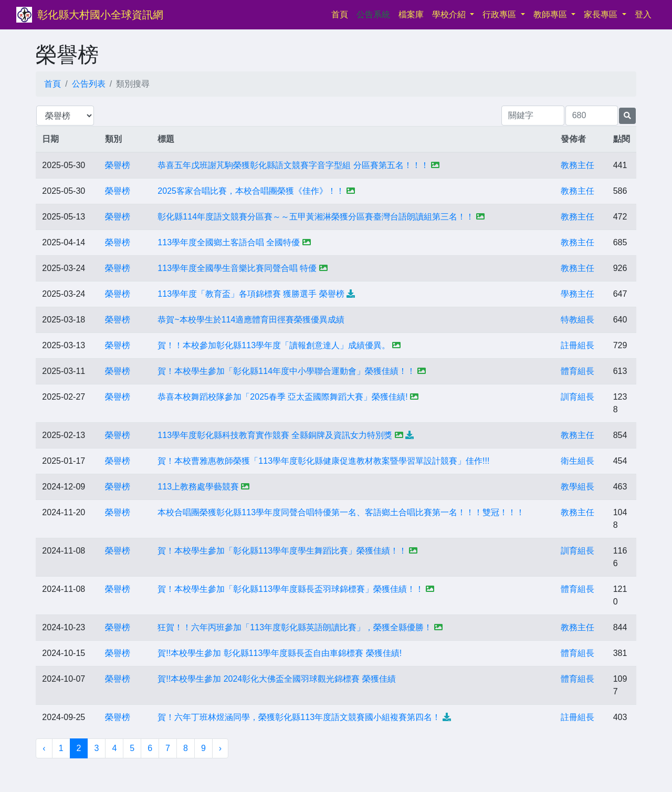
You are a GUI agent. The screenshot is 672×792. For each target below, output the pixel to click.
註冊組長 (577, 345)
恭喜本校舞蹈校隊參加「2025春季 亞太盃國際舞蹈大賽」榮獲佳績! (282, 397)
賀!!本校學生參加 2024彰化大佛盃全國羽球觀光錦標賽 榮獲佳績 (276, 679)
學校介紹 (450, 14)
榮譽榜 (118, 165)
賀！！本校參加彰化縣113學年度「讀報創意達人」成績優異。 (274, 345)
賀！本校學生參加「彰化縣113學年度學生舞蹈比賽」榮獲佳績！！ (282, 551)
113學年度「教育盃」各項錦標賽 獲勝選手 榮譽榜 (251, 294)
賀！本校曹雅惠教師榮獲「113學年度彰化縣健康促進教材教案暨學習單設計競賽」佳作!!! (323, 461)
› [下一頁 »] (220, 748)
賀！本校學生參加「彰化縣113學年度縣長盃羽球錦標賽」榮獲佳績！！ (291, 589)
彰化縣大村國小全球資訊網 (100, 15)
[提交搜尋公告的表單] (627, 116)
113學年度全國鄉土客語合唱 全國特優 (229, 242)
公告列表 (89, 84)
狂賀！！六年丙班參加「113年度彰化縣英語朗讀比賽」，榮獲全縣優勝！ (295, 627)
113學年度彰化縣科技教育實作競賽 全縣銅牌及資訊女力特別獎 (275, 435)
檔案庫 (411, 14)
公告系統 (373, 14)
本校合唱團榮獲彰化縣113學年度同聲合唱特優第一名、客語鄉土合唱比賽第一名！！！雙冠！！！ (341, 512)
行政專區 (500, 14)
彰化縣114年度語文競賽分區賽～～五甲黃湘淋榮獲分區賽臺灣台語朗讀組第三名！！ (316, 217)
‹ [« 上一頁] (44, 748)
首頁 (342, 13)
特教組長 (577, 320)
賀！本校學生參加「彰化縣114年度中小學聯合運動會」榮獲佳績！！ (286, 371)
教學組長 (577, 487)
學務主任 (577, 294)
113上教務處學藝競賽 (198, 487)
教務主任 (577, 165)
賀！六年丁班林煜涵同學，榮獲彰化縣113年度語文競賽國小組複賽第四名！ (299, 717)
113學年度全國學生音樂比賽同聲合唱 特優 (237, 268)
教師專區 (551, 14)
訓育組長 (577, 397)
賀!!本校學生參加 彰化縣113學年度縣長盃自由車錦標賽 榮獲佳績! (280, 653)
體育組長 (577, 371)
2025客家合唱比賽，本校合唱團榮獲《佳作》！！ (251, 191)
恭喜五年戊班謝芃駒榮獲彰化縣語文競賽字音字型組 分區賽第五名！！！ (293, 165)
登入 (643, 14)
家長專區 (602, 14)
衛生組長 (577, 461)
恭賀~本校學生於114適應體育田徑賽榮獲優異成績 (251, 320)
